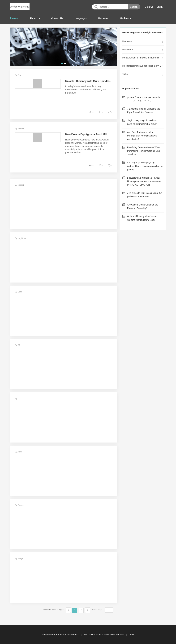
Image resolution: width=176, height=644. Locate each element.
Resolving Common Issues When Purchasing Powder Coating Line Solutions (144, 151)
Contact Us (57, 18)
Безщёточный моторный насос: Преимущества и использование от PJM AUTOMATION (144, 181)
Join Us (149, 7)
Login (159, 7)
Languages (81, 18)
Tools (125, 74)
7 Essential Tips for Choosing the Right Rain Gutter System (144, 111)
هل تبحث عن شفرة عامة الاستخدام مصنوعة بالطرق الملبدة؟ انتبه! (144, 99)
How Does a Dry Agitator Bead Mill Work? (91, 134)
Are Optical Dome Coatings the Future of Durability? (143, 206)
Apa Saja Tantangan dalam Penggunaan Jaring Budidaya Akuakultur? (142, 136)
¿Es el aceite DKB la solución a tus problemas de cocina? (145, 195)
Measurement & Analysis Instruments (141, 58)
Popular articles (131, 89)
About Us (35, 18)
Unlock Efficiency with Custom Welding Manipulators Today (142, 218)
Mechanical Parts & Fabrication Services (142, 66)
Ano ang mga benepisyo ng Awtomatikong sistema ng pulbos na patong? (145, 166)
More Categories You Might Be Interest (143, 33)
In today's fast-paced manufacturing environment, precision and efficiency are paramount (86, 90)
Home (14, 18)
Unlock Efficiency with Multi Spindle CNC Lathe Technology (102, 81)
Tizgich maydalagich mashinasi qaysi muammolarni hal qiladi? (143, 122)
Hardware (103, 18)
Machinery (125, 18)
